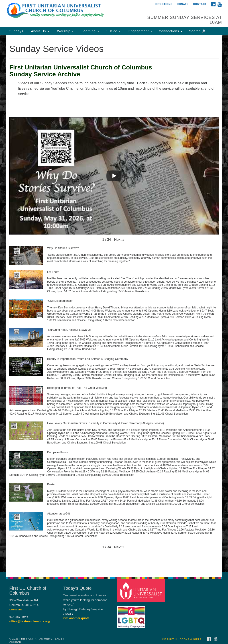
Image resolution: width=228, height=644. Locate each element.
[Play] (114, 176)
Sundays (16, 31)
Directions (164, 4)
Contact (200, 4)
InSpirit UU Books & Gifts (181, 639)
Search (197, 31)
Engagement (140, 31)
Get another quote (76, 618)
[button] (119, 240)
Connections (171, 31)
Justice (113, 31)
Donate (183, 4)
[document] (114, 304)
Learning (90, 31)
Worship (65, 31)
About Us (40, 31)
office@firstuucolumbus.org (30, 621)
